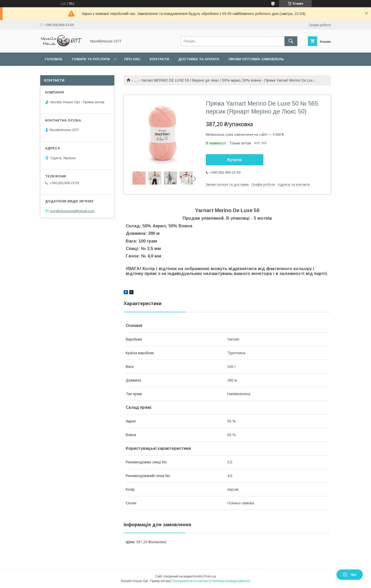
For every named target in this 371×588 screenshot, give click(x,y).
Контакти (159, 59)
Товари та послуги (91, 59)
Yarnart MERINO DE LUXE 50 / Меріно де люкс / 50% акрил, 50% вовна (201, 80)
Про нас (132, 59)
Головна (53, 59)
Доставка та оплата (199, 59)
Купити (235, 160)
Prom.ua (210, 576)
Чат (350, 575)
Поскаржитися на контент (190, 581)
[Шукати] (291, 41)
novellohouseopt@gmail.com (72, 211)
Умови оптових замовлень (256, 59)
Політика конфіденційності (231, 581)
